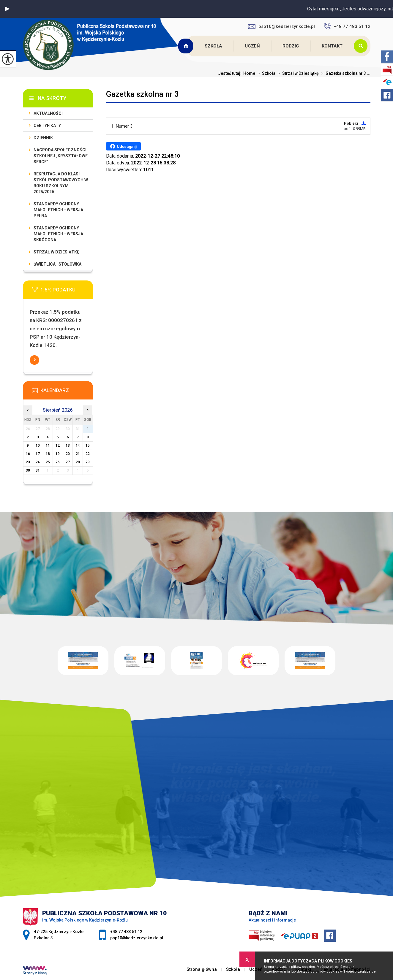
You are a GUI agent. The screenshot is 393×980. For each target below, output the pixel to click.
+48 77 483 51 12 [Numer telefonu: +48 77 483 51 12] (126, 932)
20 (68, 454)
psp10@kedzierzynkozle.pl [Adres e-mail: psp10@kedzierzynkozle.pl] (137, 938)
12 (58, 445)
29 (88, 462)
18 (48, 454)
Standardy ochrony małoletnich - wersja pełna (58, 210)
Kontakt (332, 46)
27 (68, 462)
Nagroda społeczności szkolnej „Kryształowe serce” (61, 156)
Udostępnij (123, 146)
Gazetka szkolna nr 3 (142, 94)
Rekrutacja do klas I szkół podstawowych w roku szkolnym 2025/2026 (61, 183)
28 (78, 462)
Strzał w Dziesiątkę (297, 73)
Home (249, 73)
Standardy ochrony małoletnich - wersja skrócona (58, 234)
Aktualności (48, 113)
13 (68, 445)
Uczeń (252, 46)
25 (48, 462)
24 (38, 462)
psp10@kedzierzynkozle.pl (281, 26)
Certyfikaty (47, 126)
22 (88, 454)
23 (28, 462)
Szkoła (213, 46)
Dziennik (43, 138)
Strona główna (187, 46)
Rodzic (291, 46)
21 (78, 454)
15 (88, 445)
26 (58, 462)
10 (38, 445)
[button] (7, 9)
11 (48, 445)
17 (38, 454)
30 (28, 470)
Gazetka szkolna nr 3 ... (345, 73)
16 (28, 454)
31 (38, 470)
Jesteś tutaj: (231, 73)
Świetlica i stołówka (57, 264)
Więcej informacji (34, 360)
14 (78, 445)
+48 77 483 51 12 (347, 26)
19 (58, 454)
